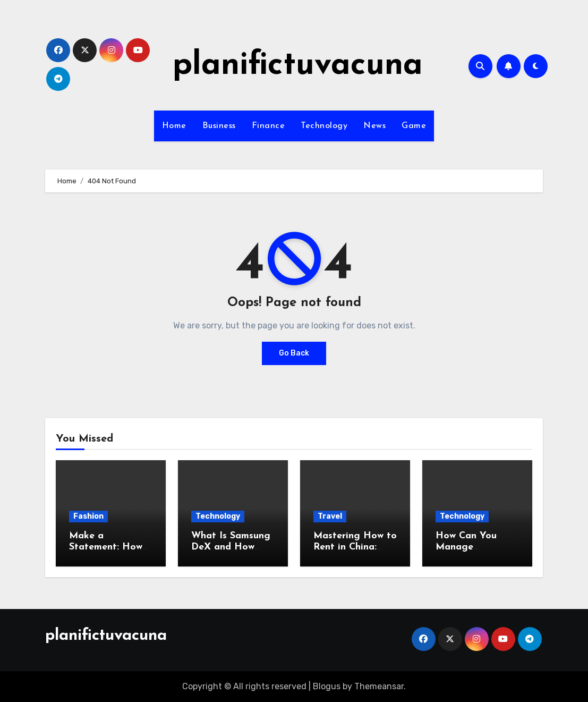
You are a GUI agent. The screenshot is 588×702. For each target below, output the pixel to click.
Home (174, 126)
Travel (330, 516)
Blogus (327, 686)
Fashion (88, 516)
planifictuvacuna (298, 66)
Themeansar (379, 686)
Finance (269, 126)
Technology (324, 126)
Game (414, 126)
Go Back (294, 353)
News (374, 126)
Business (219, 126)
